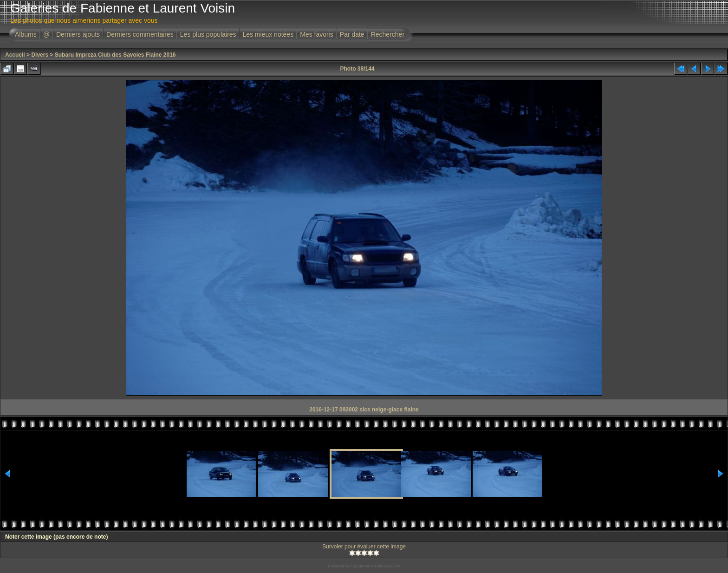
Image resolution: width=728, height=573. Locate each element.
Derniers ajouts (78, 34)
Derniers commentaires (140, 34)
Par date (352, 34)
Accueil (15, 55)
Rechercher (388, 34)
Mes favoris (317, 34)
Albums (26, 34)
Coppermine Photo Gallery (376, 566)
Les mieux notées (268, 34)
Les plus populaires (208, 34)
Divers (40, 55)
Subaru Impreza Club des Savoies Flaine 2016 (115, 55)
